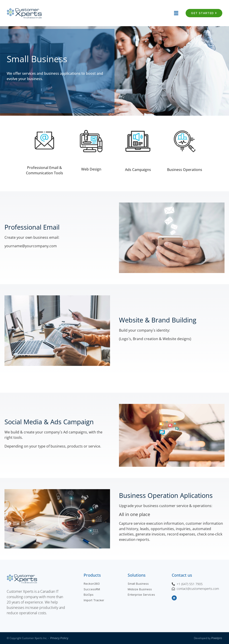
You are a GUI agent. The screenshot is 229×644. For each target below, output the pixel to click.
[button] (114, 13)
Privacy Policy (59, 638)
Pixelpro (217, 638)
